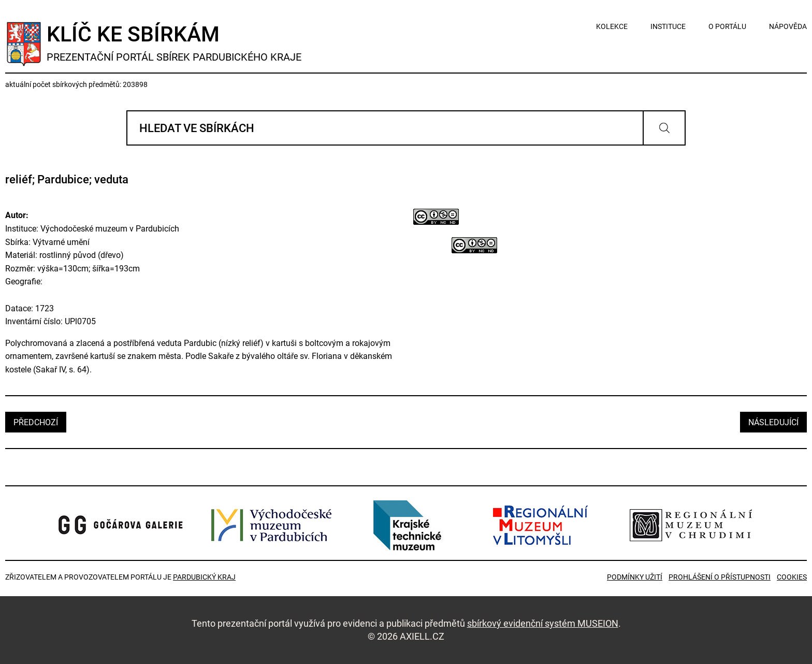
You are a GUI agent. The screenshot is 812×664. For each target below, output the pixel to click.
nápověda (788, 26)
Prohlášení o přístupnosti (720, 577)
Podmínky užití (635, 577)
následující (773, 422)
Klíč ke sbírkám (174, 43)
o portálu (727, 26)
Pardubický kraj (204, 577)
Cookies (792, 577)
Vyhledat (664, 128)
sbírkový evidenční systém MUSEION (543, 623)
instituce (668, 26)
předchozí (36, 422)
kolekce (612, 26)
